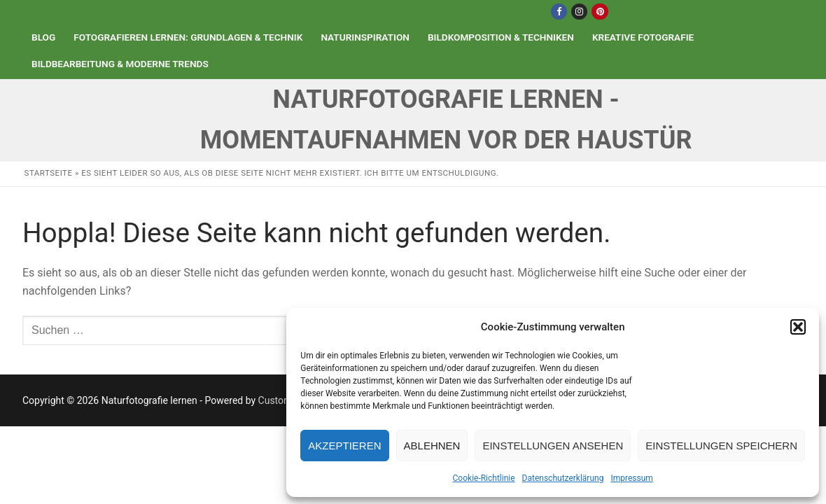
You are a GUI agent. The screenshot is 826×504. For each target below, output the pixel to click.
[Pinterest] (600, 12)
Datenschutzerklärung (563, 478)
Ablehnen (432, 446)
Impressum (631, 478)
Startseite (49, 173)
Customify (280, 400)
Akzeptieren (344, 446)
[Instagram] (579, 12)
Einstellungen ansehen (553, 446)
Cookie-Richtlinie (484, 478)
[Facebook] (559, 12)
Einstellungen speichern (721, 446)
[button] (798, 327)
